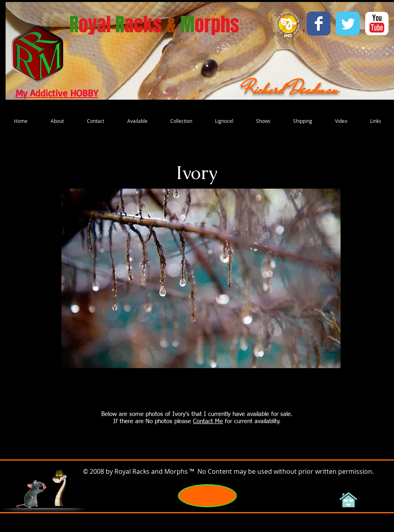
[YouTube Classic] (377, 24)
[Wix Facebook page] (319, 24)
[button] (201, 278)
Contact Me (208, 421)
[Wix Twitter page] (348, 24)
